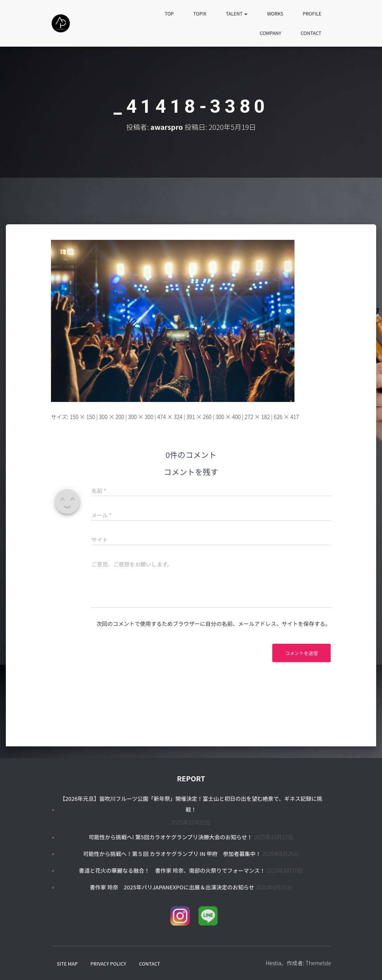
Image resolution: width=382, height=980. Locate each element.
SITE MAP (67, 963)
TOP (169, 13)
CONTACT (311, 33)
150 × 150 (82, 417)
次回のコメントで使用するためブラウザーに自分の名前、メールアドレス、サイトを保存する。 (214, 624)
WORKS (275, 13)
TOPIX (200, 13)
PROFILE (312, 13)
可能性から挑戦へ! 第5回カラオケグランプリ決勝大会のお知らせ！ (171, 837)
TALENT (237, 13)
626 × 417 (286, 417)
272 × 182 (257, 417)
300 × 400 (228, 417)
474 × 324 (170, 417)
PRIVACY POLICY (109, 963)
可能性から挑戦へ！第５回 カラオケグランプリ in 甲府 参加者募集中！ (172, 854)
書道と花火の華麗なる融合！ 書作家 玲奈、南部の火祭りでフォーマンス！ (172, 870)
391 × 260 (199, 417)
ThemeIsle (318, 963)
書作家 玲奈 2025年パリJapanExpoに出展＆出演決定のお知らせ (172, 887)
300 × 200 (111, 417)
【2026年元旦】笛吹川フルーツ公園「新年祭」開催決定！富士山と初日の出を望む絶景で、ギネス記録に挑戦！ (191, 804)
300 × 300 (141, 417)
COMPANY (271, 33)
